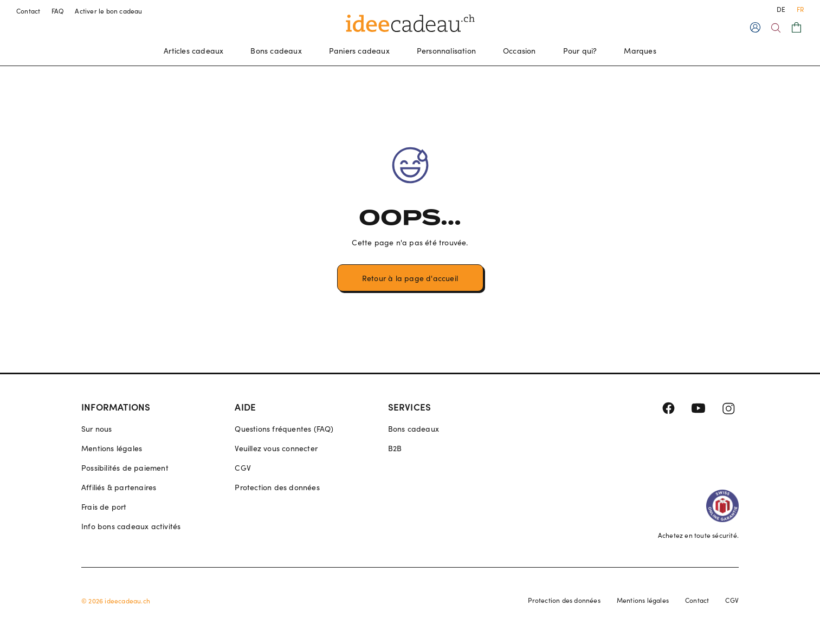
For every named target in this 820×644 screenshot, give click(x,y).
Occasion (519, 51)
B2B (395, 448)
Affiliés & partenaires (119, 487)
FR (800, 9)
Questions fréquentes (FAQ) (284, 429)
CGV (243, 468)
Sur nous (97, 429)
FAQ (58, 11)
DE (781, 9)
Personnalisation (446, 51)
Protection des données (277, 487)
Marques (640, 51)
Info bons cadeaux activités (131, 526)
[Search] (776, 28)
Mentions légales (112, 448)
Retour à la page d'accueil (410, 278)
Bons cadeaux (276, 51)
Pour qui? (580, 51)
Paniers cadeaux (359, 51)
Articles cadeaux (193, 51)
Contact (28, 11)
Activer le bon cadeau (108, 11)
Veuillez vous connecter (276, 448)
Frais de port (104, 507)
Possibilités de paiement (125, 468)
